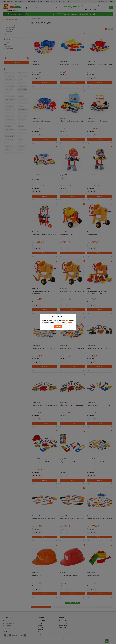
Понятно (58, 326)
